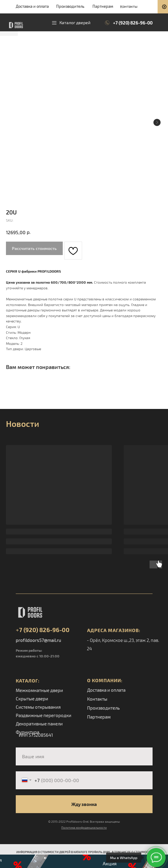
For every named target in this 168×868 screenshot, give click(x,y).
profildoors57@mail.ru (39, 640)
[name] (84, 756)
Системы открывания (38, 707)
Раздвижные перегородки (44, 715)
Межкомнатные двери (39, 690)
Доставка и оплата (32, 6)
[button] (84, 861)
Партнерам (103, 6)
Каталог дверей (75, 23)
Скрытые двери (32, 699)
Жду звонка (84, 804)
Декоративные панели (39, 724)
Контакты (128, 6)
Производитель (70, 6)
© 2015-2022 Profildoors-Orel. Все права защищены (84, 821)
